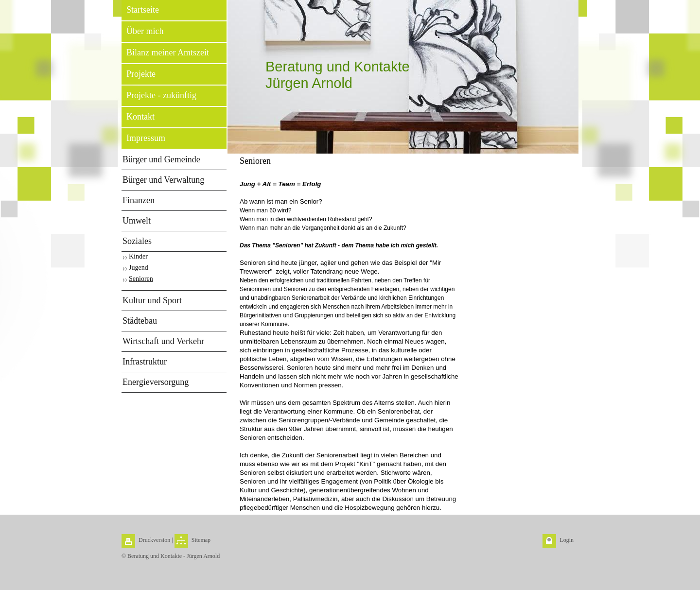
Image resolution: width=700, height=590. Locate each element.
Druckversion (154, 540)
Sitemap (201, 540)
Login (567, 540)
